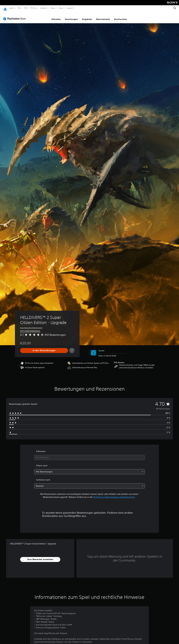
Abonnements (103, 16)
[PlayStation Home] (5, 8)
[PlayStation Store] (15, 16)
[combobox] (89, 455)
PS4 (26, 8)
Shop (61, 8)
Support (70, 8)
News (53, 8)
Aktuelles (56, 16)
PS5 (19, 8)
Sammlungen (71, 16)
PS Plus (34, 8)
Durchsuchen (121, 16)
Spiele (11, 8)
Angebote (87, 16)
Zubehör (44, 8)
